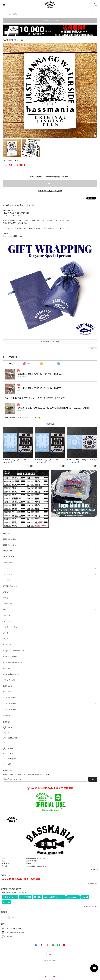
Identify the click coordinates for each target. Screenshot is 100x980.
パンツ (6, 592)
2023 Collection (10, 704)
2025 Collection (10, 545)
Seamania (7, 645)
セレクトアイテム (10, 627)
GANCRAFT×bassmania (13, 662)
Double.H (7, 668)
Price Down (8, 692)
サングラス (8, 621)
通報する (94, 349)
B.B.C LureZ (8, 686)
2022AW (7, 715)
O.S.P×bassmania (10, 657)
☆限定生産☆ (8, 563)
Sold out (50, 183)
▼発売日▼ (8, 551)
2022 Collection (10, 709)
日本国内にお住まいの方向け (50, 191)
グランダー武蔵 (9, 680)
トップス (7, 580)
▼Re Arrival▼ (9, 557)
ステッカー (8, 604)
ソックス (7, 615)
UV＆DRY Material (10, 586)
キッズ (6, 639)
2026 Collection (10, 539)
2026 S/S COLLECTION (50, 20)
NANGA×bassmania (11, 674)
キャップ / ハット (10, 598)
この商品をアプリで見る (50, 341)
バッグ (6, 633)
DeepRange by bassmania (14, 651)
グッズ (6, 610)
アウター (7, 568)
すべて (11, 364)
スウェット (8, 574)
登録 (93, 779)
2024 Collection (10, 698)
